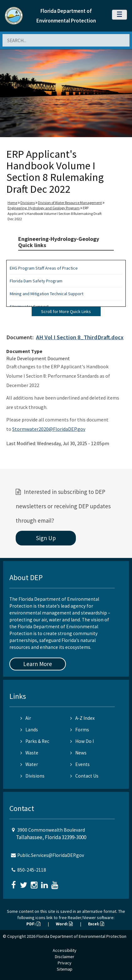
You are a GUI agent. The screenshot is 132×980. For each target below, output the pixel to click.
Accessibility (65, 950)
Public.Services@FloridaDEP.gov (51, 855)
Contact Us (84, 776)
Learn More (38, 664)
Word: (64, 924)
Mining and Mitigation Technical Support (47, 294)
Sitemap (65, 969)
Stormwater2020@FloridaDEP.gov (49, 429)
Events (80, 764)
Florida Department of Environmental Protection (81, 936)
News (78, 753)
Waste (29, 753)
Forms (80, 730)
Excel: (96, 924)
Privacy (65, 963)
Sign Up (46, 538)
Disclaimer (65, 957)
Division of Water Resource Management (70, 203)
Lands (29, 730)
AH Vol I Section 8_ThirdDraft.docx (80, 337)
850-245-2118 (32, 870)
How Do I (82, 741)
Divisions (28, 203)
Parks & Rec (35, 741)
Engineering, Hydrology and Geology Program (44, 208)
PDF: (33, 924)
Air (26, 718)
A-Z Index (82, 718)
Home (12, 203)
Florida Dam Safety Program (36, 281)
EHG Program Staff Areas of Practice (44, 268)
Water (29, 764)
